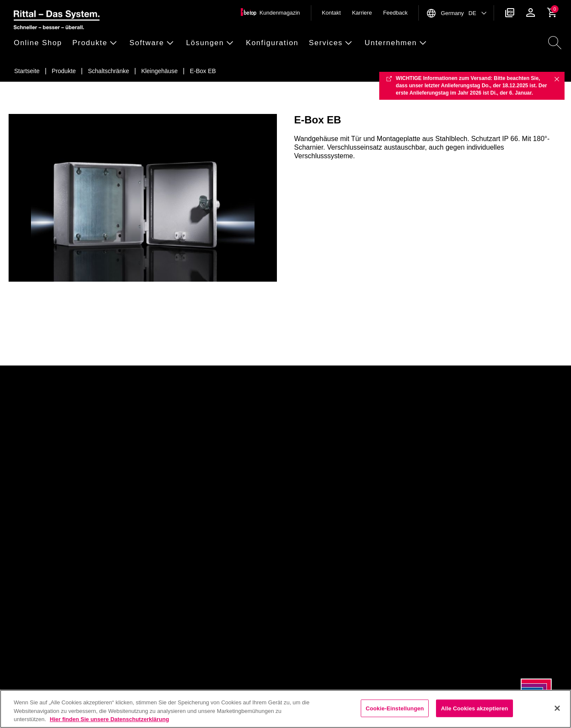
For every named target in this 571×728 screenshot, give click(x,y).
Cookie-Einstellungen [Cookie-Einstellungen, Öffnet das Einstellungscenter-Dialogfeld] (395, 708)
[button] (40, 43)
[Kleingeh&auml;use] (159, 71)
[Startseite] (27, 71)
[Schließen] (557, 708)
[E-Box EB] (203, 71)
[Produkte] (64, 71)
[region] (285, 709)
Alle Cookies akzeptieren (474, 708)
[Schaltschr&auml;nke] (109, 71)
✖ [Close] (557, 79)
